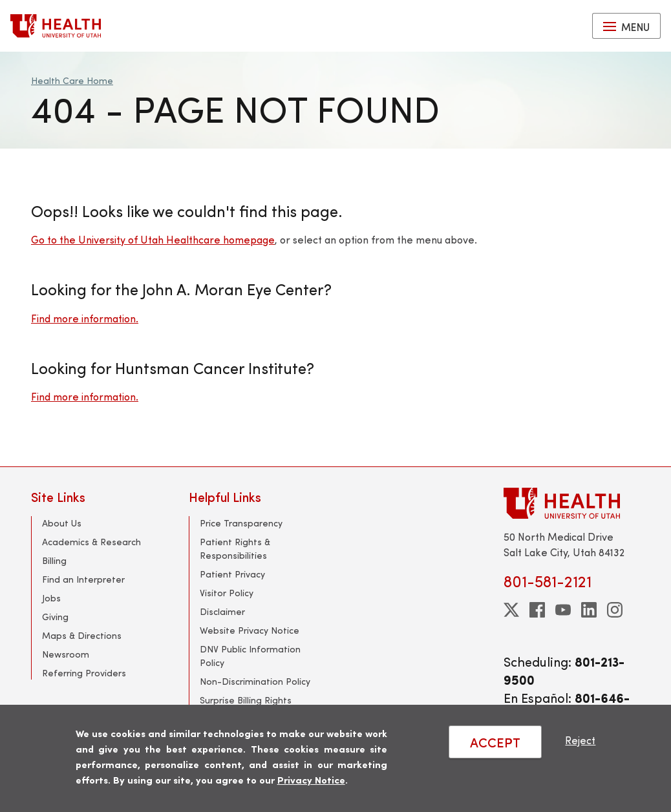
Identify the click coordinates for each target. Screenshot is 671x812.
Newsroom (66, 654)
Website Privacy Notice (250, 630)
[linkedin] (589, 610)
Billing (54, 560)
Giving (55, 617)
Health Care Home (72, 80)
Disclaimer (222, 611)
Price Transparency (241, 523)
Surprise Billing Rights (246, 700)
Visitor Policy (227, 593)
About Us (62, 523)
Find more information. (85, 318)
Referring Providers (84, 673)
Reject (580, 740)
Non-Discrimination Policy (255, 681)
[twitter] (511, 610)
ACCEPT (495, 742)
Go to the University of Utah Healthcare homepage (153, 239)
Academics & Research (91, 542)
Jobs (51, 598)
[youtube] (563, 610)
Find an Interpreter (83, 579)
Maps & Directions (82, 635)
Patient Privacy (232, 574)
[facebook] (537, 610)
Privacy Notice (311, 779)
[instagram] (615, 610)
